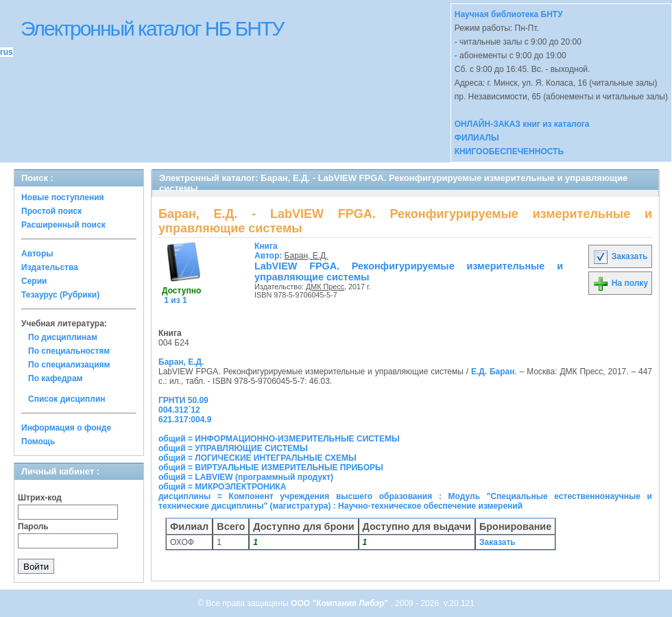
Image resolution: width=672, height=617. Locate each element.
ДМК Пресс (325, 287)
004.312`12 (179, 410)
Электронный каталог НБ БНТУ (152, 28)
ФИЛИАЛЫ (477, 138)
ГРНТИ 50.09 (183, 400)
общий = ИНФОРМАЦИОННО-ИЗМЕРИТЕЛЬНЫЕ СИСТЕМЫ (279, 439)
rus (7, 52)
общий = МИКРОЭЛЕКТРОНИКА (222, 487)
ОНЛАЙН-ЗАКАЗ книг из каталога (522, 124)
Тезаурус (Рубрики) (60, 295)
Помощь (38, 441)
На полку (620, 283)
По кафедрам (55, 378)
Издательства (50, 267)
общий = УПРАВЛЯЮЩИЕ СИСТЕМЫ (233, 448)
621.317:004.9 (185, 420)
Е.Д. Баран (493, 372)
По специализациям (69, 365)
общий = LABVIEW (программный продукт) (246, 477)
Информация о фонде (66, 428)
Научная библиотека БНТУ (509, 14)
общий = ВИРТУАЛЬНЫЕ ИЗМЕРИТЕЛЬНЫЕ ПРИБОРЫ (271, 468)
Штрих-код (40, 498)
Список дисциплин (67, 399)
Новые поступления (63, 197)
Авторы (37, 254)
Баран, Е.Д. (307, 256)
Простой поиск (51, 211)
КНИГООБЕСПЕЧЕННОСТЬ (509, 152)
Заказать (620, 256)
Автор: (269, 251)
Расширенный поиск (63, 225)
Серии (34, 281)
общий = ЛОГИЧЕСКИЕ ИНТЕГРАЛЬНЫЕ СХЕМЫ (257, 458)
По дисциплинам (63, 337)
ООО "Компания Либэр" (340, 603)
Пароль (33, 527)
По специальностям (69, 351)
